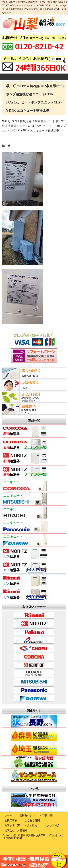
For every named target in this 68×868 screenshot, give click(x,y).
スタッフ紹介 (52, 825)
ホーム (8, 815)
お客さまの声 (12, 825)
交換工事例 (11, 820)
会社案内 (32, 825)
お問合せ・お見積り (16, 830)
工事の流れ (48, 815)
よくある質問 (32, 820)
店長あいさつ (27, 815)
